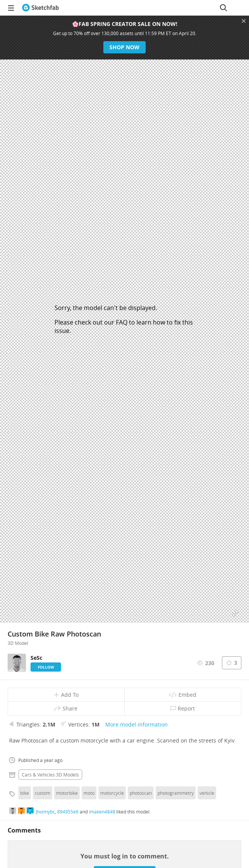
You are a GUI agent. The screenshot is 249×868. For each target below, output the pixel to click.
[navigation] (11, 8)
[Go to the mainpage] (40, 8)
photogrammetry (176, 793)
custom (43, 793)
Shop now (124, 47)
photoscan (141, 793)
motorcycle (112, 793)
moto (89, 793)
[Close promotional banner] (244, 21)
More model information (137, 724)
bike (25, 793)
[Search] (223, 8)
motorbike (67, 793)
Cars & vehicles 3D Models (50, 775)
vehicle (207, 793)
